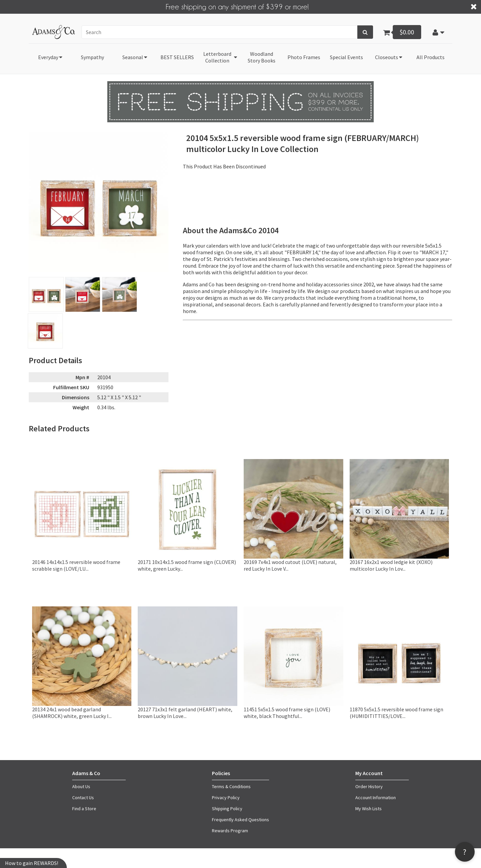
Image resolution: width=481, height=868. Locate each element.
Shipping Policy (227, 809)
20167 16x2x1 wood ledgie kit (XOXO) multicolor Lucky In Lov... (391, 565)
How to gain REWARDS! (32, 863)
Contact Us (83, 798)
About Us (81, 786)
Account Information (376, 798)
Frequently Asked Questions (240, 820)
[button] (438, 32)
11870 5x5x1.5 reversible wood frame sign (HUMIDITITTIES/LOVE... (396, 712)
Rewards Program (230, 831)
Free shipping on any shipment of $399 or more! (237, 6)
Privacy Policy (226, 798)
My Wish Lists (369, 809)
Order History (369, 786)
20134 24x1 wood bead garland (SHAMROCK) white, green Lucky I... (72, 712)
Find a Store (84, 809)
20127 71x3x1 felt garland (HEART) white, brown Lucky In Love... (185, 712)
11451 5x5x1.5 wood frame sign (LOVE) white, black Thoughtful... (287, 712)
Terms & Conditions (231, 786)
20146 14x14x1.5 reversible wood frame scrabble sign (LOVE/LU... (76, 565)
